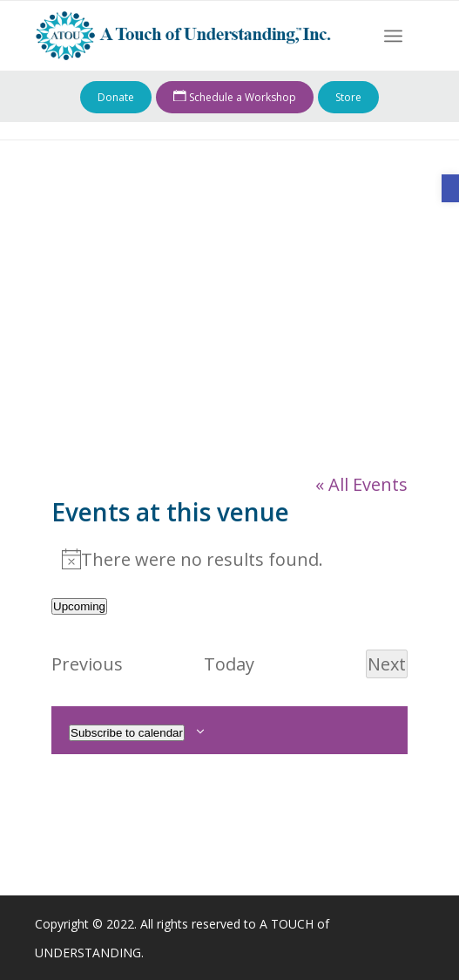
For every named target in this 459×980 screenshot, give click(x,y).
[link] (450, 188)
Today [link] (229, 664)
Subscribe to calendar (127, 733)
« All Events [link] (361, 484)
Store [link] (348, 97)
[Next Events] (387, 664)
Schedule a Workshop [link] (235, 98)
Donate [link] (116, 97)
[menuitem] (393, 36)
